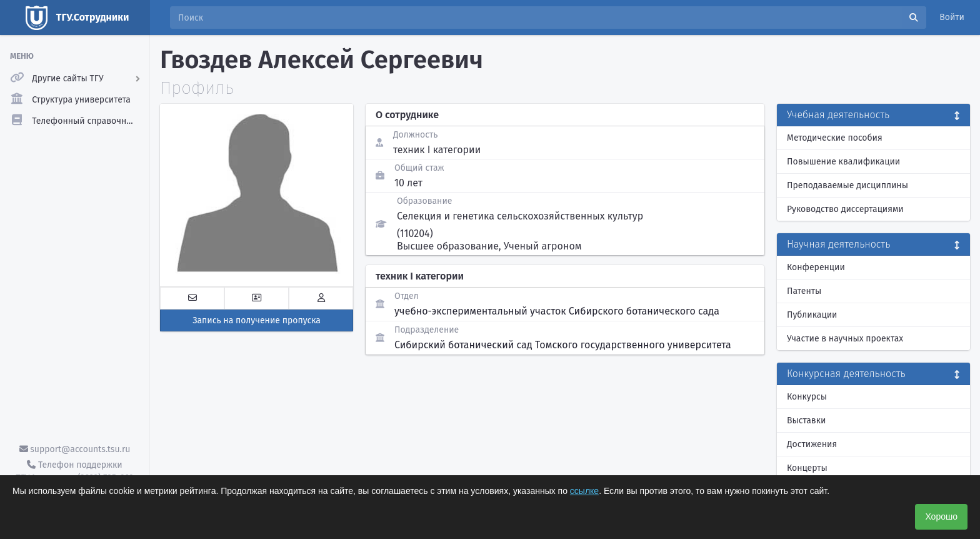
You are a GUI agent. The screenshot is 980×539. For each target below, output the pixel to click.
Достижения (812, 444)
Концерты (807, 468)
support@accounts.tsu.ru (75, 449)
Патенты (804, 291)
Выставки (806, 421)
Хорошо (941, 516)
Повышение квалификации (843, 162)
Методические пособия (835, 138)
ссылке (584, 491)
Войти (952, 17)
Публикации (812, 315)
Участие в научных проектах (845, 339)
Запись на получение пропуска (257, 320)
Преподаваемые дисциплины (847, 185)
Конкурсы (807, 397)
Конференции (816, 267)
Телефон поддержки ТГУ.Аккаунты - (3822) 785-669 (74, 471)
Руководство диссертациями (845, 209)
